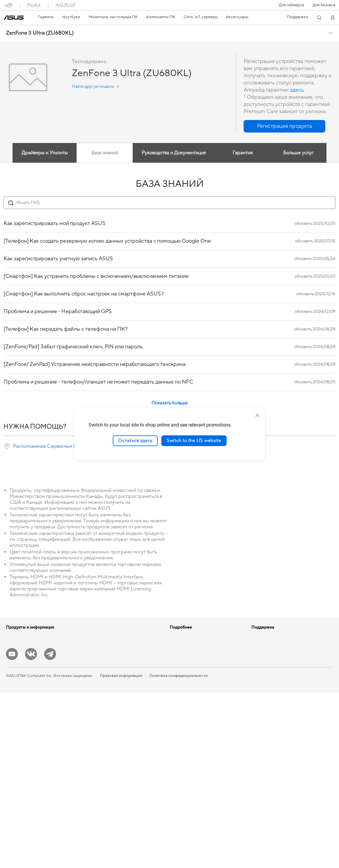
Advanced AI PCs (185, 681)
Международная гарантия (193, 717)
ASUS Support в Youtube (192, 771)
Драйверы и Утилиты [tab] (45, 153)
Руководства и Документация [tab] (174, 153)
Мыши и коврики (102, 744)
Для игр (13, 699)
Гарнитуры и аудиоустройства (114, 753)
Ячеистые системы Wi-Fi (109, 708)
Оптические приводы (106, 663)
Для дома (14, 664)
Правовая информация (121, 851)
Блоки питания (100, 645)
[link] (14, 18)
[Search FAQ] (169, 203)
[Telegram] (50, 829)
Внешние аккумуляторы (108, 798)
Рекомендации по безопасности (199, 762)
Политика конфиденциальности (179, 851)
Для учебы (16, 690)
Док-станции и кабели (107, 789)
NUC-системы (19, 762)
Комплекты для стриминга (110, 762)
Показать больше (169, 403)
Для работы (17, 672)
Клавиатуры (98, 735)
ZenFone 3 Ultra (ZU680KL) (40, 33)
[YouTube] (12, 829)
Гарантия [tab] (243, 153)
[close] (257, 415)
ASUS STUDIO (183, 663)
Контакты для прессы (271, 654)
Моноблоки (17, 735)
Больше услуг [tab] (299, 153)
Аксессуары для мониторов (112, 807)
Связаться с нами (185, 753)
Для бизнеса (324, 5)
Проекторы (17, 727)
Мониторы (16, 718)
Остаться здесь (135, 441)
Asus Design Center (187, 654)
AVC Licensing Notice (189, 672)
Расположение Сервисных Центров (53, 446)
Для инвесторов (266, 645)
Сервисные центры (187, 735)
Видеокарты (98, 636)
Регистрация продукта (190, 744)
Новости (259, 636)
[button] (291, 5)
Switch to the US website (194, 441)
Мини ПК (14, 771)
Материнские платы (24, 789)
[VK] (31, 829)
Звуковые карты (101, 654)
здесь (297, 90)
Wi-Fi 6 (93, 690)
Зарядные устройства (106, 780)
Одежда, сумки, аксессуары (112, 771)
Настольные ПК (20, 744)
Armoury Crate (183, 690)
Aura (174, 699)
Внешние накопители (106, 672)
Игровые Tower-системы (28, 753)
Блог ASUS (180, 645)
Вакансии (260, 663)
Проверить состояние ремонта (198, 726)
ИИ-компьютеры (185, 636)
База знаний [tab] (105, 153)
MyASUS (178, 780)
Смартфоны (17, 645)
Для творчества (20, 681)
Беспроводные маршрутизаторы (116, 699)
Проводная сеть (101, 717)
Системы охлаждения (26, 798)
